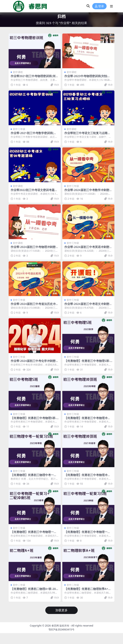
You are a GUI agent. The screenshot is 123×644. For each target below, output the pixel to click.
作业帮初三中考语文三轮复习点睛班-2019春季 (88, 135)
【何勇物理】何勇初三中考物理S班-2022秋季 (88, 363)
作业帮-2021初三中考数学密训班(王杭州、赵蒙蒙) (34, 135)
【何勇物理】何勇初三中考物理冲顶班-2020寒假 (87, 420)
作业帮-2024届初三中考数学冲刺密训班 (88, 192)
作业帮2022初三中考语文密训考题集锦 (34, 192)
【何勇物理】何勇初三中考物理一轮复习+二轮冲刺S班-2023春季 (34, 534)
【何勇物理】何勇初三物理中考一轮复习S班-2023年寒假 (34, 477)
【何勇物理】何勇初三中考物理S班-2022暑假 (34, 420)
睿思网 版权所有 (60, 626)
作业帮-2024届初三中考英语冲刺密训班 (88, 249)
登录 (99, 6)
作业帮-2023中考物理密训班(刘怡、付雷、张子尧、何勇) (87, 78)
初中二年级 (19, 585)
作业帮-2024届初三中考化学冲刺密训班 (35, 363)
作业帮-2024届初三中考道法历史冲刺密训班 (35, 306)
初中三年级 (19, 129)
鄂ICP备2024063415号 (61, 630)
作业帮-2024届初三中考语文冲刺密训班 (88, 306)
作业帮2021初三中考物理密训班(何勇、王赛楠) (33, 78)
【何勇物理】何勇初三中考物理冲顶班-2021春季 (87, 477)
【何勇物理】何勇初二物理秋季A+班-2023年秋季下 (88, 591)
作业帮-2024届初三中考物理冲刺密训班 (35, 249)
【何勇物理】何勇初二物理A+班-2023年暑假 (34, 591)
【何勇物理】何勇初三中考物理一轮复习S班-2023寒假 (87, 534)
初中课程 (18, 72)
